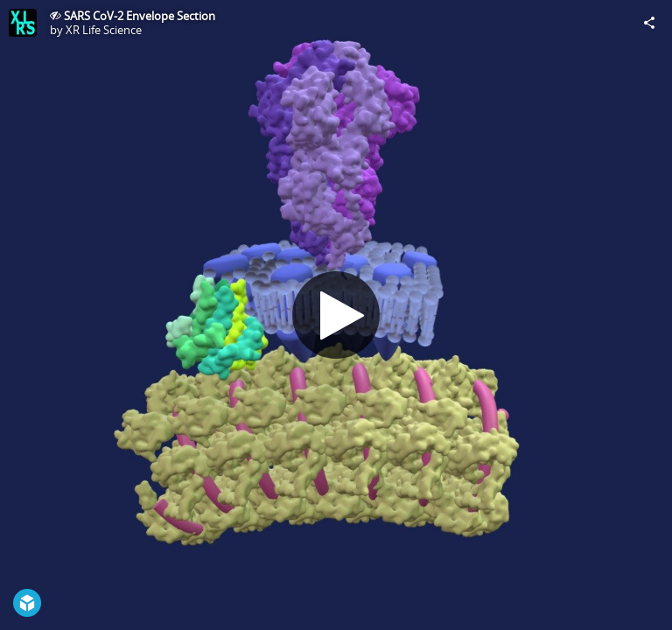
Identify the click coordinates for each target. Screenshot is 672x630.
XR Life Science (104, 30)
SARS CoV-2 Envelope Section (140, 16)
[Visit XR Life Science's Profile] (23, 23)
